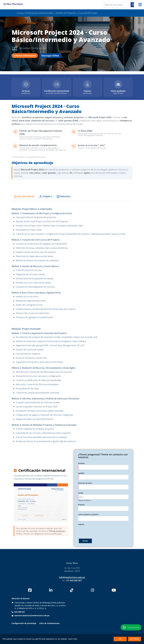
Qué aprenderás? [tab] (24, 197)
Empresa (81, 505)
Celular (81, 493)
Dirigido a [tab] (46, 197)
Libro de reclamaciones (49, 623)
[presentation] (98, 531)
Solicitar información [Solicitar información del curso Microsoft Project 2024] (25, 56)
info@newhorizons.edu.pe (72, 577)
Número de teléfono (85, 500)
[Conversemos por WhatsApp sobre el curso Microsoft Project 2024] (131, 627)
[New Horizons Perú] (18, 4)
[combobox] (81, 497)
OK (120, 639)
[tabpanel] (72, 325)
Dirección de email (85, 483)
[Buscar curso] (133, 5)
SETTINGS (134, 639)
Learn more (73, 639)
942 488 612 (20, 612)
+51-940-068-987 (74, 580)
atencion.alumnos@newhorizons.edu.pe (32, 616)
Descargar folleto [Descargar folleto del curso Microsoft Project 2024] (50, 56)
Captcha (81, 524)
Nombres (81, 463)
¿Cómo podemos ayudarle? (88, 515)
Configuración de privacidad (24, 623)
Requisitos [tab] (64, 197)
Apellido (81, 473)
